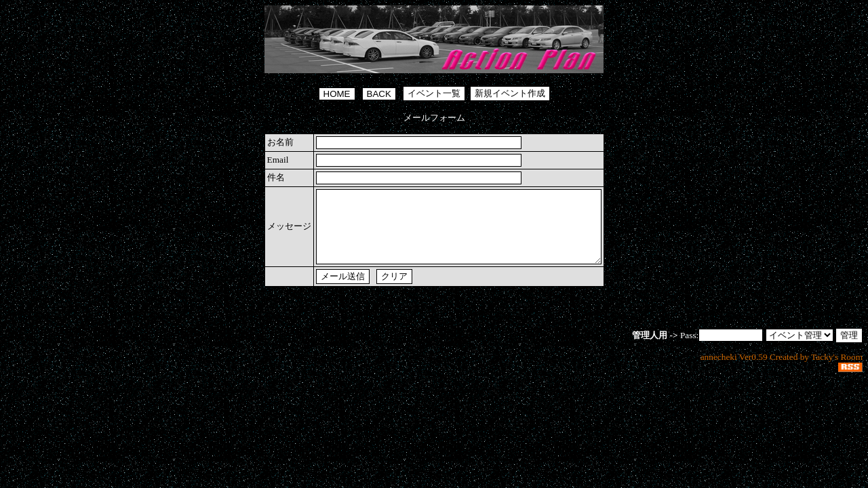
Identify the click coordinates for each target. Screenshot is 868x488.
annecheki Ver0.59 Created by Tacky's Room (782, 371)
